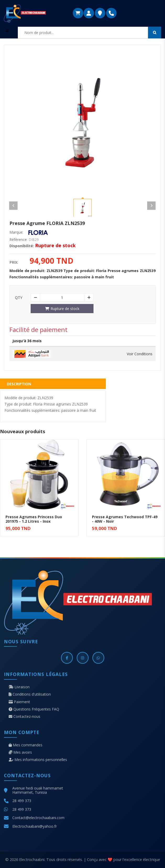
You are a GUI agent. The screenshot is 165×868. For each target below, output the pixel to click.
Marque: (16, 232)
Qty (19, 298)
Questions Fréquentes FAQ (34, 709)
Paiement (19, 702)
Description (19, 384)
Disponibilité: (22, 246)
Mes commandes (26, 745)
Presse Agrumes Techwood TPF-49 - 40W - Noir (125, 519)
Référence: (18, 240)
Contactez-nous (24, 717)
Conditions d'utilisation (30, 694)
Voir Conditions (140, 354)
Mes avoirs (20, 752)
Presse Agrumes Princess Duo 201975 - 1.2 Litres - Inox (34, 519)
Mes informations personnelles (38, 760)
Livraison (19, 687)
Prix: (14, 262)
